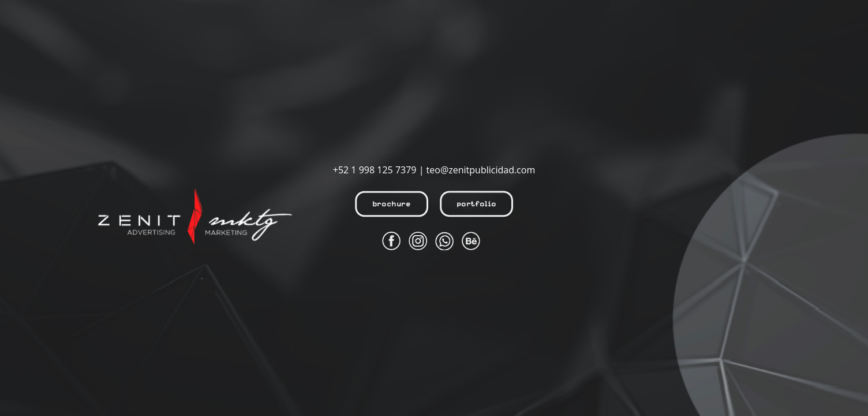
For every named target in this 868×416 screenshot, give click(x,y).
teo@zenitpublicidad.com (481, 170)
